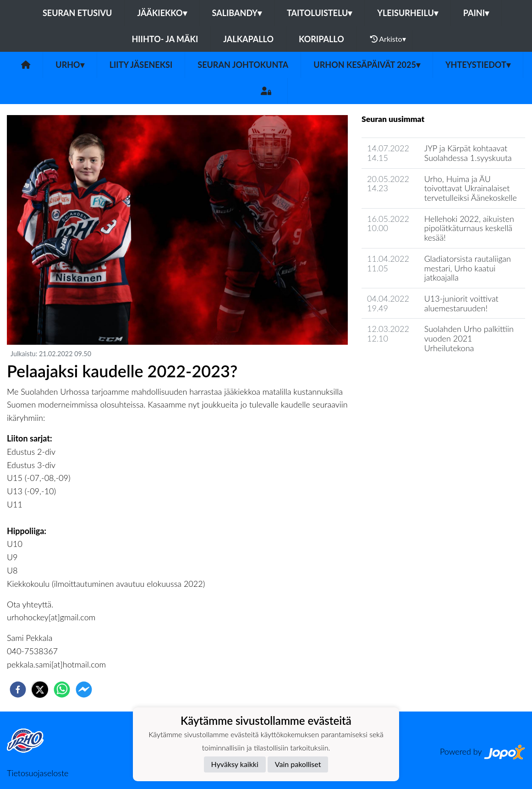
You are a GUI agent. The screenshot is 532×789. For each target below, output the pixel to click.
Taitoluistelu (319, 13)
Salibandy (237, 13)
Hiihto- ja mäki (165, 39)
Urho (70, 65)
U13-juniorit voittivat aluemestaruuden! (461, 303)
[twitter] (40, 690)
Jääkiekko (162, 13)
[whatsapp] (62, 690)
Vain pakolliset (298, 764)
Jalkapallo (248, 39)
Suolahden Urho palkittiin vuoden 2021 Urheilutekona (469, 338)
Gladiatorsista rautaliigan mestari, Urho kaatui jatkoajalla (468, 268)
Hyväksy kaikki (235, 764)
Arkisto (388, 39)
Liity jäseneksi (141, 65)
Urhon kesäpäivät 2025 (367, 65)
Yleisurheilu (407, 13)
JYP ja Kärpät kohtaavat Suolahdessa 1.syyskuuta (468, 153)
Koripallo (321, 39)
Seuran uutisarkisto (402, 374)
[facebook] (18, 690)
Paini (476, 13)
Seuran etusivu (77, 13)
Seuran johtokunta (243, 65)
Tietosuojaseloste (38, 773)
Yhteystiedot (478, 65)
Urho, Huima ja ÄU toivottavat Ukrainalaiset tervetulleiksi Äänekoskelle (471, 188)
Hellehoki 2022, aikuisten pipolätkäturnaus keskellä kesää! (469, 228)
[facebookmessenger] (84, 690)
